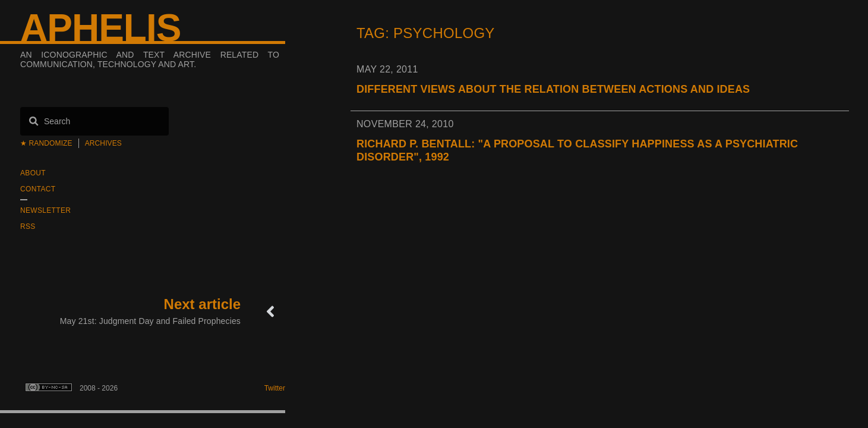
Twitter (275, 388)
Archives (103, 143)
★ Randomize (46, 143)
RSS (28, 226)
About (33, 173)
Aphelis (100, 28)
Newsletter (45, 210)
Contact (38, 189)
